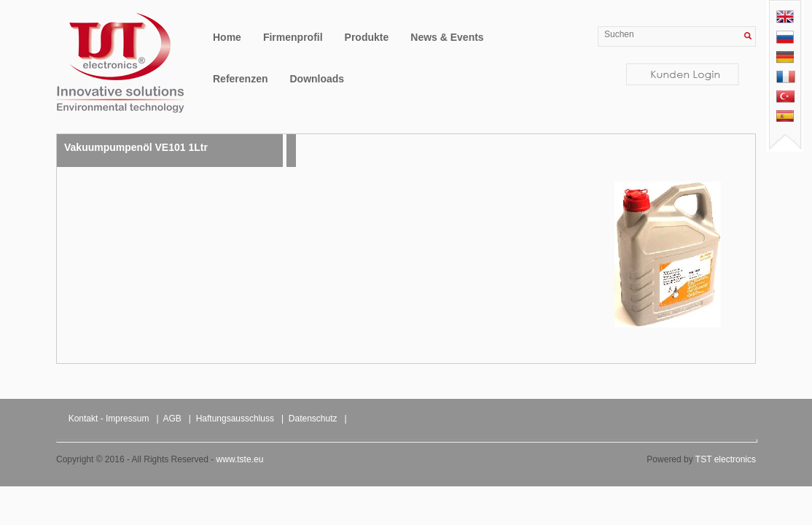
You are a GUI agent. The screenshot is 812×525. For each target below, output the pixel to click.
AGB (172, 419)
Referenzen (240, 79)
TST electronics (726, 459)
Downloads (317, 79)
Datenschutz (313, 419)
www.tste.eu (240, 459)
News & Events (447, 37)
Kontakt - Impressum (109, 419)
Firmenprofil (293, 37)
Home (227, 37)
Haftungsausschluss (235, 419)
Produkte (367, 37)
